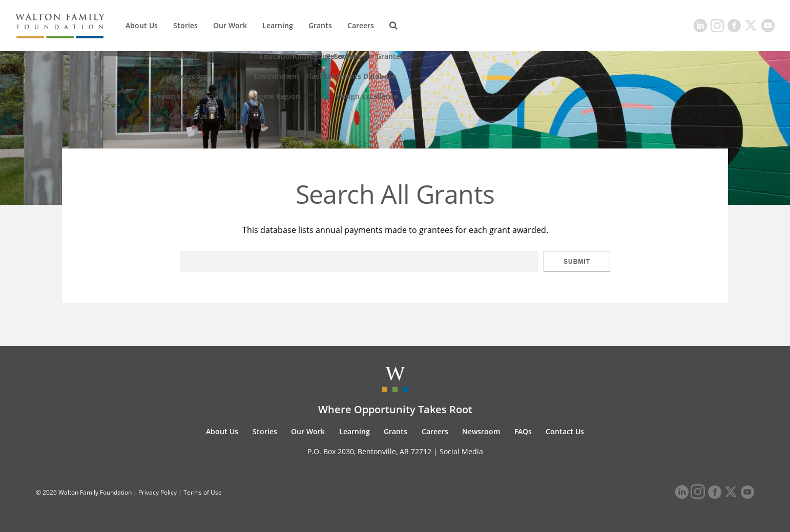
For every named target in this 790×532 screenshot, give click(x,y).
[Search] (393, 26)
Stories (185, 25)
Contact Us (565, 431)
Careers (361, 25)
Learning (278, 25)
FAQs (523, 431)
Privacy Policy (158, 492)
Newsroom (481, 431)
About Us (142, 25)
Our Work (230, 25)
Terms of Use (203, 492)
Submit (577, 262)
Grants (320, 25)
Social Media (461, 451)
